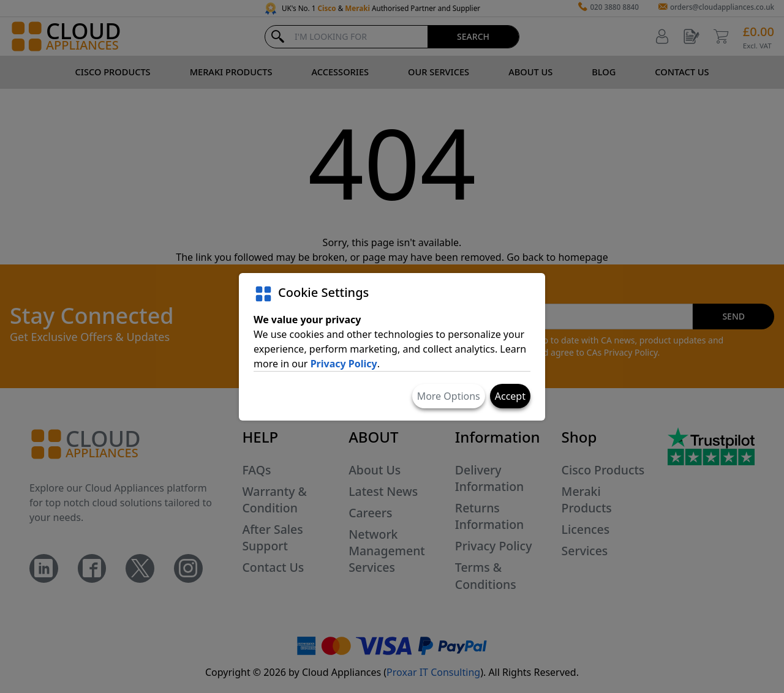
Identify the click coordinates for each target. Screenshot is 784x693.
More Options (449, 396)
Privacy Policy (344, 364)
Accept (510, 396)
